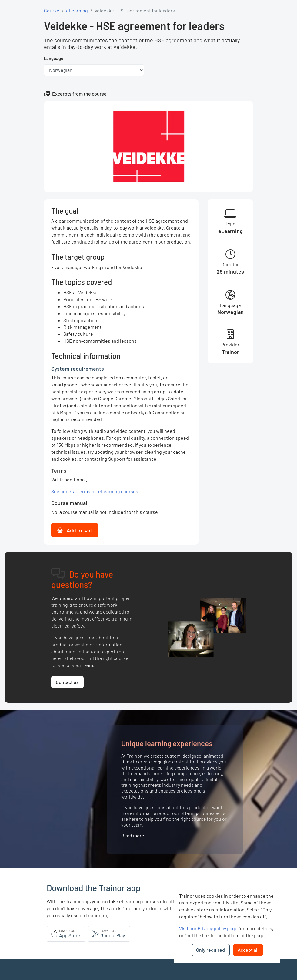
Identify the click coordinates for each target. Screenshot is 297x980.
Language (54, 58)
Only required (210, 950)
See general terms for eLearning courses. (95, 491)
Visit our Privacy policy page (208, 928)
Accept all (248, 950)
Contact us (67, 682)
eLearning (77, 10)
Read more (133, 835)
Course (52, 10)
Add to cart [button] (75, 530)
